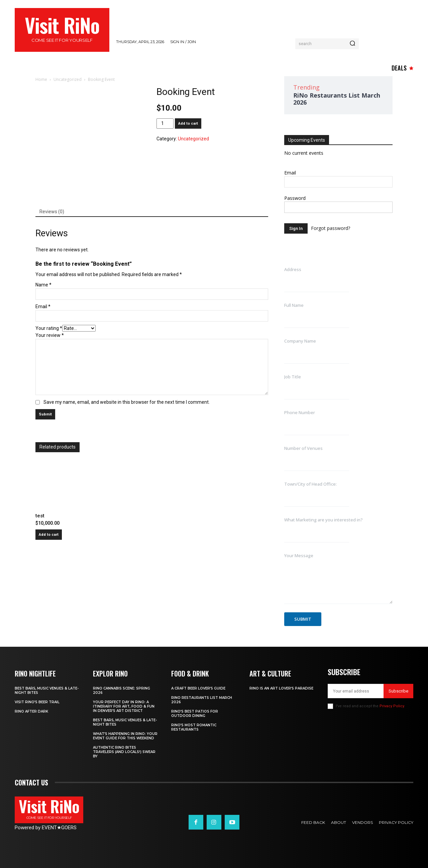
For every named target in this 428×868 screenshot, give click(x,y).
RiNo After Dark (31, 711)
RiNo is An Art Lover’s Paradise (281, 688)
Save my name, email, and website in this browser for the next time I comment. (127, 402)
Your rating (49, 328)
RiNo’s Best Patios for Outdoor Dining (195, 714)
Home (41, 79)
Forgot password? (331, 228)
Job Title (293, 377)
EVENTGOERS (59, 828)
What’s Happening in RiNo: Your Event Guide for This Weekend (125, 736)
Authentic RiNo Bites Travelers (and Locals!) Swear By (124, 752)
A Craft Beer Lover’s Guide (198, 688)
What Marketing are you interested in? (324, 520)
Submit (303, 619)
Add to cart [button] (49, 535)
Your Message (299, 555)
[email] (356, 691)
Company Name (300, 341)
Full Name (294, 305)
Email (43, 306)
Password (295, 198)
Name (43, 285)
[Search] (352, 44)
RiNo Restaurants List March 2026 (337, 99)
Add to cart (188, 123)
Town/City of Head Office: (310, 484)
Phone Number (300, 412)
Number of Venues (303, 448)
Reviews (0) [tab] (52, 212)
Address (293, 269)
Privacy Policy (392, 706)
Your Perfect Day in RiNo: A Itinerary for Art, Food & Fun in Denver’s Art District (124, 706)
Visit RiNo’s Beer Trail (37, 702)
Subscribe (398, 691)
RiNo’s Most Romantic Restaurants (194, 727)
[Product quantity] (165, 123)
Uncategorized (68, 79)
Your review (50, 335)
